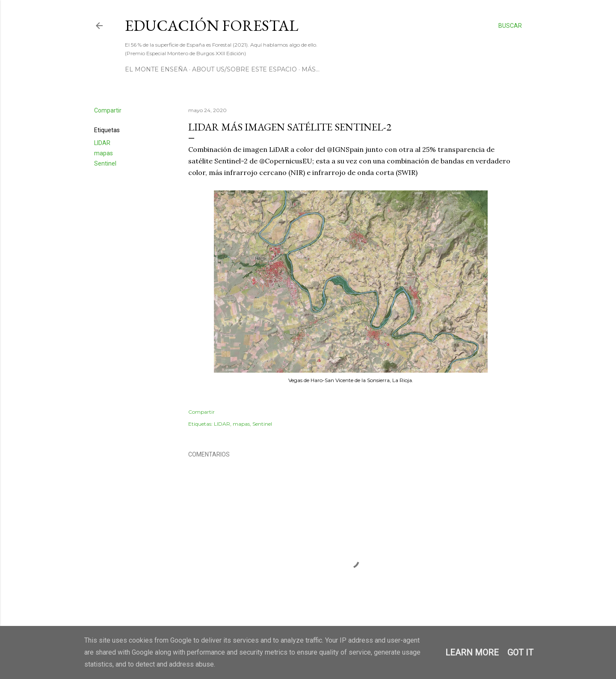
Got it (520, 652)
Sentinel (105, 163)
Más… (311, 69)
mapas (104, 153)
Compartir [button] (108, 110)
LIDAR (102, 143)
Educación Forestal (212, 25)
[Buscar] (510, 26)
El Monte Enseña (156, 69)
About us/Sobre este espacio (244, 69)
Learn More (472, 652)
